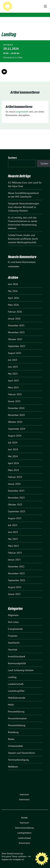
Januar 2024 (14, 480)
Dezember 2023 (16, 487)
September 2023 (17, 507)
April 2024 (13, 459)
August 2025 (15, 349)
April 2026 (13, 294)
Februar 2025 (15, 390)
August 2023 (15, 514)
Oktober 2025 (15, 335)
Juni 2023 (13, 528)
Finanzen (13, 632)
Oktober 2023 (15, 500)
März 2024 (13, 466)
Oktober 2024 (15, 418)
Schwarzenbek (15, 742)
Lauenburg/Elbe (16, 687)
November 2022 (16, 569)
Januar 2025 (14, 397)
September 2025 (17, 342)
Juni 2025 (13, 363)
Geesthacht (14, 639)
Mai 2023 (13, 535)
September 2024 (17, 425)
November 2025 (16, 328)
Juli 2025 (13, 356)
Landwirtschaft (16, 680)
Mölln (11, 701)
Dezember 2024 (16, 404)
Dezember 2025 (16, 321)
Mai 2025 (13, 370)
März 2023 (13, 542)
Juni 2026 (13, 280)
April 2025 (13, 376)
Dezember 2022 (16, 562)
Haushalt (13, 645)
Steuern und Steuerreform (21, 749)
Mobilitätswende (17, 694)
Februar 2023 (15, 549)
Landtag (12, 673)
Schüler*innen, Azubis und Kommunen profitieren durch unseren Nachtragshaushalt (23, 235)
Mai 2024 (13, 452)
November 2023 (16, 494)
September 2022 (17, 576)
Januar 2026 (14, 314)
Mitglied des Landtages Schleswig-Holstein (29, 10)
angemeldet (22, 107)
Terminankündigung (18, 756)
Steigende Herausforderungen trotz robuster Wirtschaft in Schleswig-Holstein (24, 203)
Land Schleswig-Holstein (21, 666)
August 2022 (15, 583)
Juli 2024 (13, 438)
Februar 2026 (15, 308)
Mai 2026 (13, 287)
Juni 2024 (13, 445)
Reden (11, 735)
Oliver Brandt (25, 5)
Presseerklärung (16, 707)
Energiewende (15, 625)
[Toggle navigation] (45, 21)
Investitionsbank (17, 652)
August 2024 (15, 432)
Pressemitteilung (17, 721)
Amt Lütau (13, 618)
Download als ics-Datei (13, 53)
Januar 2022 (14, 590)
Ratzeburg (13, 728)
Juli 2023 (13, 521)
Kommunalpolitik (17, 659)
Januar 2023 (14, 556)
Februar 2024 (15, 473)
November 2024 (16, 411)
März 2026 (13, 301)
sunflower (22, 852)
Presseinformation (17, 714)
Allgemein (13, 611)
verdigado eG (18, 855)
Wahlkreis (13, 763)
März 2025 (13, 383)
